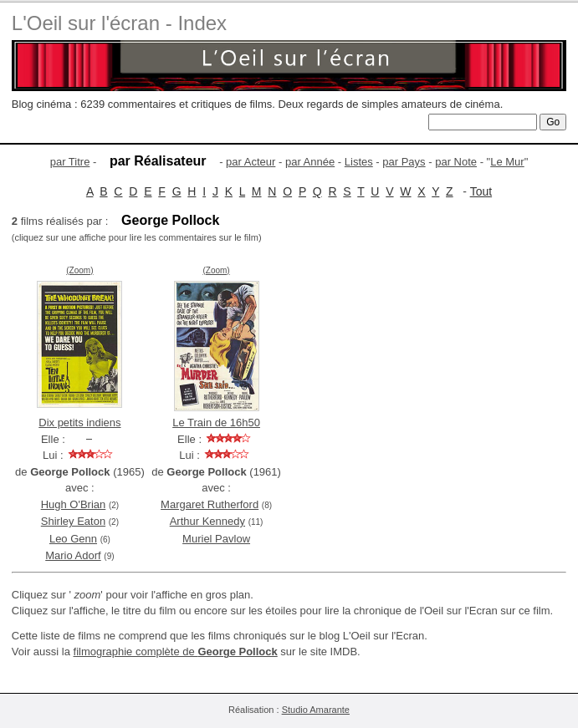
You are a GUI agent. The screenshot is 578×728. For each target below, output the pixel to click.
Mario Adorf (73, 555)
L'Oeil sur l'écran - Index (119, 23)
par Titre (70, 162)
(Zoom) (79, 270)
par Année (310, 162)
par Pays (404, 162)
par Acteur (251, 162)
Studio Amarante (316, 710)
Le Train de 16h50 (216, 423)
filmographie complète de (176, 652)
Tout (481, 191)
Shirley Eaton (73, 521)
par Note (456, 162)
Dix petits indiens (79, 423)
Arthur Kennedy (207, 521)
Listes (359, 162)
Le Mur (507, 162)
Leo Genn (73, 539)
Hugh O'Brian (74, 504)
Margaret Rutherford (210, 504)
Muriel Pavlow (216, 539)
